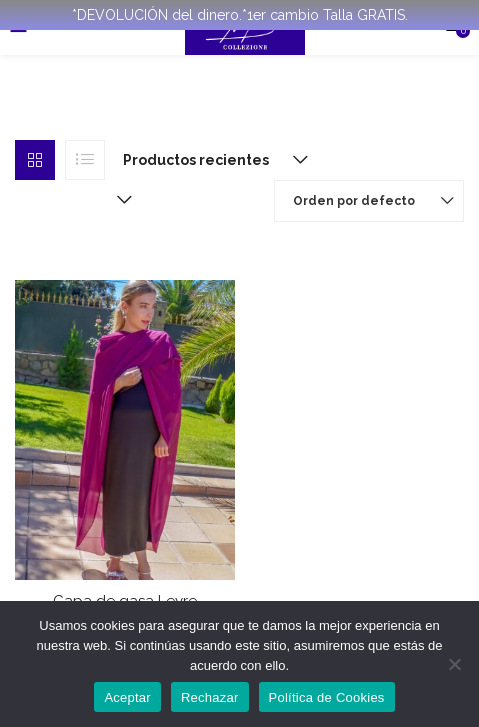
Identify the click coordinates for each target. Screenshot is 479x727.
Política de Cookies (327, 697)
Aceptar (127, 697)
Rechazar (210, 697)
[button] (211, 160)
